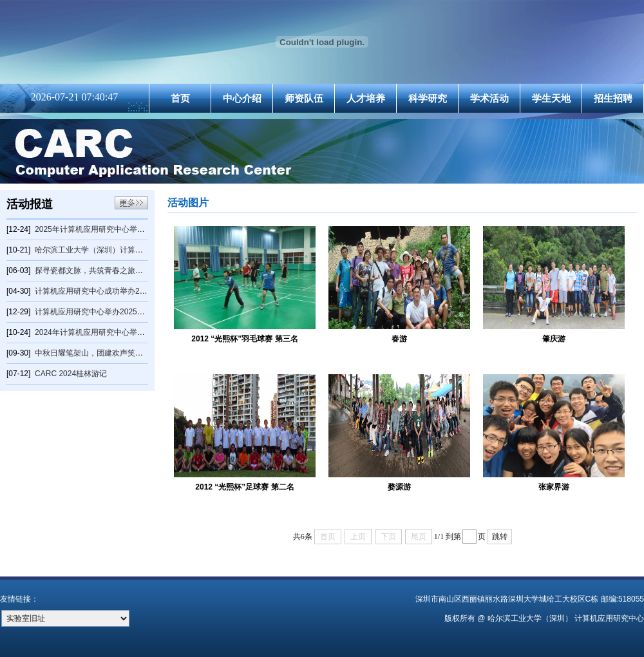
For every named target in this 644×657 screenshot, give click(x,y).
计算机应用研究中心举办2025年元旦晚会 (105, 312)
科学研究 (428, 98)
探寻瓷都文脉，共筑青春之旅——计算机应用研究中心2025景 (140, 271)
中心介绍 (242, 98)
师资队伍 (304, 98)
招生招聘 (613, 98)
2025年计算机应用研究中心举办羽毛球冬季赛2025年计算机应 (141, 229)
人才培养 (366, 98)
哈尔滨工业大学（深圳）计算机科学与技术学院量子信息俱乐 (139, 250)
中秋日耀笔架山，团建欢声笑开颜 (93, 353)
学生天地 (551, 98)
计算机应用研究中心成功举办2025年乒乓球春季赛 (121, 291)
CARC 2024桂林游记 (71, 374)
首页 (180, 98)
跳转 (500, 537)
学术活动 (489, 98)
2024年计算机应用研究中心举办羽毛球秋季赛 (113, 332)
